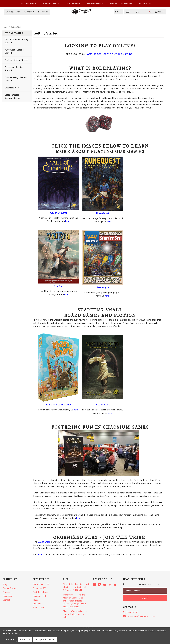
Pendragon (103, 287)
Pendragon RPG (95, 3)
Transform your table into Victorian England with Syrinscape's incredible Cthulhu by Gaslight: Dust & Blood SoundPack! (75, 600)
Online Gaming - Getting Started (16, 79)
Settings (10, 639)
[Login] (159, 12)
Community (29, 12)
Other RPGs (128, 3)
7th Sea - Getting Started (16, 60)
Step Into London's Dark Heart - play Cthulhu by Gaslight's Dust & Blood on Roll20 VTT (77, 587)
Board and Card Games (58, 405)
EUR (118, 12)
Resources (43, 12)
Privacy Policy (14, 633)
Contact (6, 600)
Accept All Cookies (45, 639)
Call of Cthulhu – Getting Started (16, 41)
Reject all (25, 639)
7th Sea (112, 3)
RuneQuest (103, 213)
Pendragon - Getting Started (14, 69)
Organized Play (12, 88)
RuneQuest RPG (51, 3)
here (67, 221)
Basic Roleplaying (73, 3)
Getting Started (13, 12)
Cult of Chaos (44, 542)
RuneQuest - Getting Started (14, 51)
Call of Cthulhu (58, 213)
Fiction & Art (146, 3)
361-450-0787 (131, 612)
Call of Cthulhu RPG (27, 3)
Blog (5, 584)
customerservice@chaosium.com (139, 616)
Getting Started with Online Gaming (110, 54)
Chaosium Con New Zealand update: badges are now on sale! (75, 614)
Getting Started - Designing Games (13, 96)
